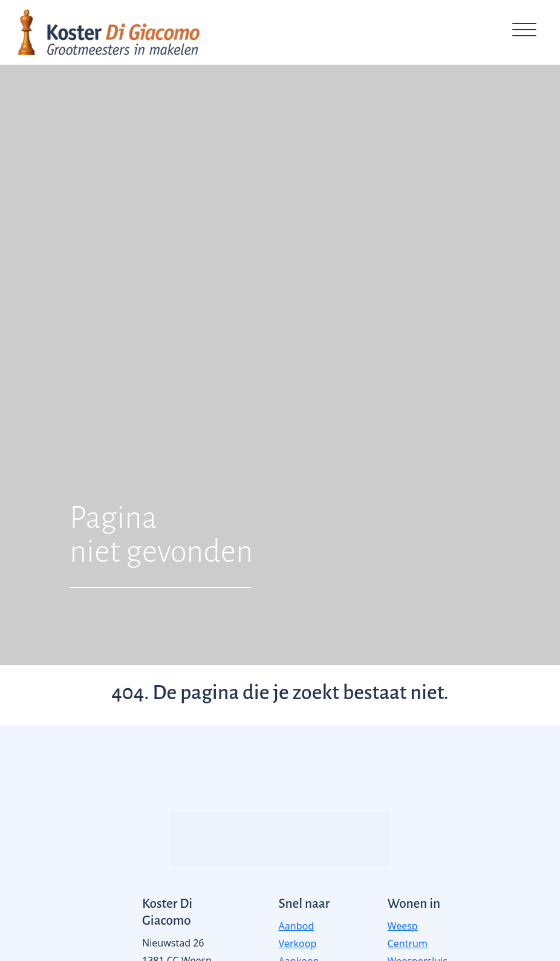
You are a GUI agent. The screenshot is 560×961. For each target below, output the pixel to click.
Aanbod (296, 926)
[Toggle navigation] (524, 32)
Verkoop (298, 943)
